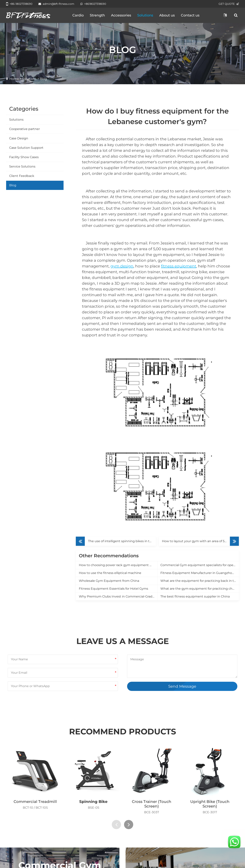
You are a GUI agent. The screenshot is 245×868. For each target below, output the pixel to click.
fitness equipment (179, 266)
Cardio (78, 15)
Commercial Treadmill (35, 802)
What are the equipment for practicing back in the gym (200, 581)
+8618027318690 (93, 4)
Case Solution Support (26, 148)
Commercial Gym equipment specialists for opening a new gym (200, 565)
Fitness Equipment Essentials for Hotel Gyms (114, 589)
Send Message (182, 686)
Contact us (190, 15)
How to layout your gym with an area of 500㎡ (197, 541)
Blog (13, 185)
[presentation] (116, 825)
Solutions (145, 15)
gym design (122, 266)
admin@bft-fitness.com (56, 4)
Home (14, 79)
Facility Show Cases (24, 157)
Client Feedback (22, 176)
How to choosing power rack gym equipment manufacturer (118, 565)
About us (167, 15)
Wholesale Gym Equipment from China (109, 581)
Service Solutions (22, 166)
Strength (97, 15)
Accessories (121, 15)
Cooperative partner (24, 129)
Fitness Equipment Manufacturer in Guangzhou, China (200, 573)
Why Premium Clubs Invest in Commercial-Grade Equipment (118, 596)
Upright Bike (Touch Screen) (210, 804)
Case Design (19, 138)
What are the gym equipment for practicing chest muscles (200, 589)
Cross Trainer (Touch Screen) (152, 804)
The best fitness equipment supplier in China (195, 596)
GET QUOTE (229, 4)
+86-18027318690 (19, 4)
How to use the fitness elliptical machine (110, 573)
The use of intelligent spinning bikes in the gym (122, 541)
